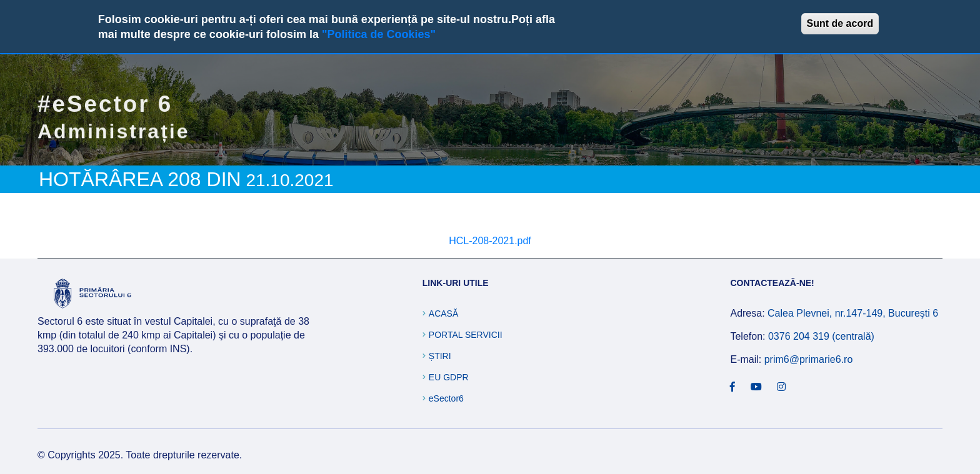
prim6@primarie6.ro (809, 359)
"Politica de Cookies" (379, 34)
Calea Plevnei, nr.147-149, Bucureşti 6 (853, 313)
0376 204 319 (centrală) (821, 336)
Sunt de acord (840, 23)
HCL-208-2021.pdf (490, 241)
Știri (440, 356)
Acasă (443, 314)
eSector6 (446, 398)
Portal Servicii (466, 335)
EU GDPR (449, 377)
